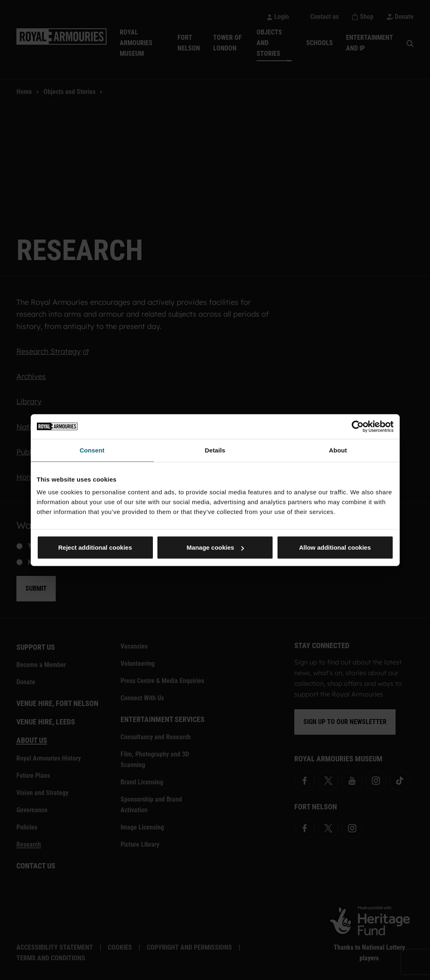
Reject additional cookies (95, 547)
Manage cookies (215, 547)
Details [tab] (215, 450)
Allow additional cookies (335, 547)
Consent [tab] (92, 450)
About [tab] (338, 450)
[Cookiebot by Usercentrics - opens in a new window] (358, 426)
